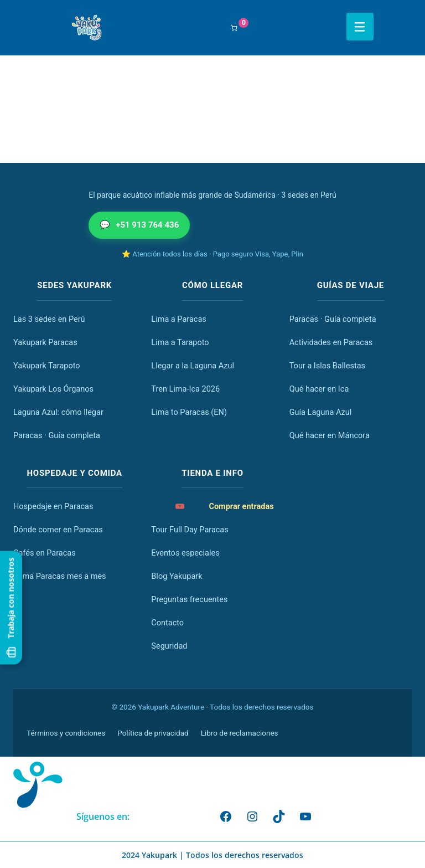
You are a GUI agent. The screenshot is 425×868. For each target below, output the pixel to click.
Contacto (167, 623)
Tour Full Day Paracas (190, 530)
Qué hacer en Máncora (330, 436)
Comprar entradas (224, 507)
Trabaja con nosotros (11, 608)
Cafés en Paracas (45, 553)
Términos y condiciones (66, 733)
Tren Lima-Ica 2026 (185, 389)
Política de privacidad (153, 733)
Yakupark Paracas (45, 343)
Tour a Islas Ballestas (327, 366)
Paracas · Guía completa (57, 436)
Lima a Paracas (178, 319)
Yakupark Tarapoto (47, 366)
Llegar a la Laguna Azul (193, 366)
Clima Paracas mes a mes (60, 576)
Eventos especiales (185, 553)
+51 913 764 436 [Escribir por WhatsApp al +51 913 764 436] (139, 225)
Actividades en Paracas (331, 343)
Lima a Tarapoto (180, 343)
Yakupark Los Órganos (53, 389)
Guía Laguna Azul (321, 412)
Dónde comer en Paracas (58, 530)
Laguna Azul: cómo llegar (58, 412)
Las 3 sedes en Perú (49, 319)
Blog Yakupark (177, 576)
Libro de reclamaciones (240, 733)
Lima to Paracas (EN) (189, 412)
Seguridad (169, 646)
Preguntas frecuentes (189, 600)
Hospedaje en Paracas (53, 507)
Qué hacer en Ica (319, 389)
